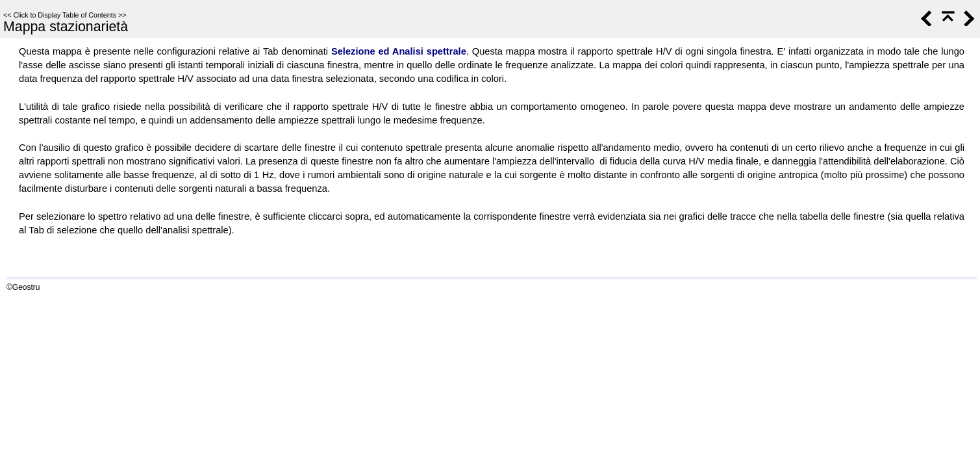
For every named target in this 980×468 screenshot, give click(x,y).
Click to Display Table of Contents (65, 15)
